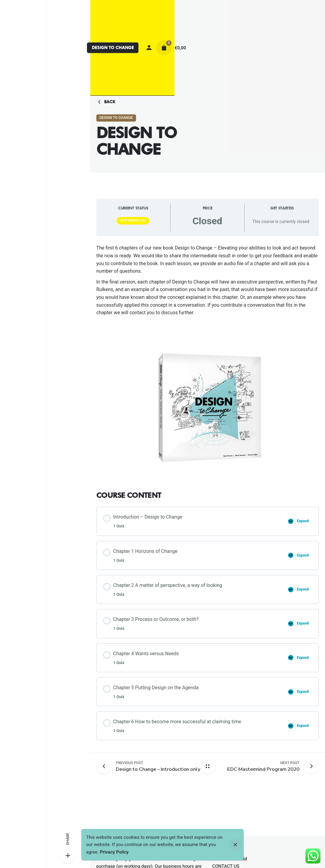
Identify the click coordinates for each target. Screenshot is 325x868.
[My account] (149, 48)
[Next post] (263, 767)
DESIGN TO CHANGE (113, 48)
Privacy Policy (114, 852)
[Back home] (208, 766)
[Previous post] (106, 766)
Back (106, 102)
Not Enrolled (133, 220)
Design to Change (116, 118)
